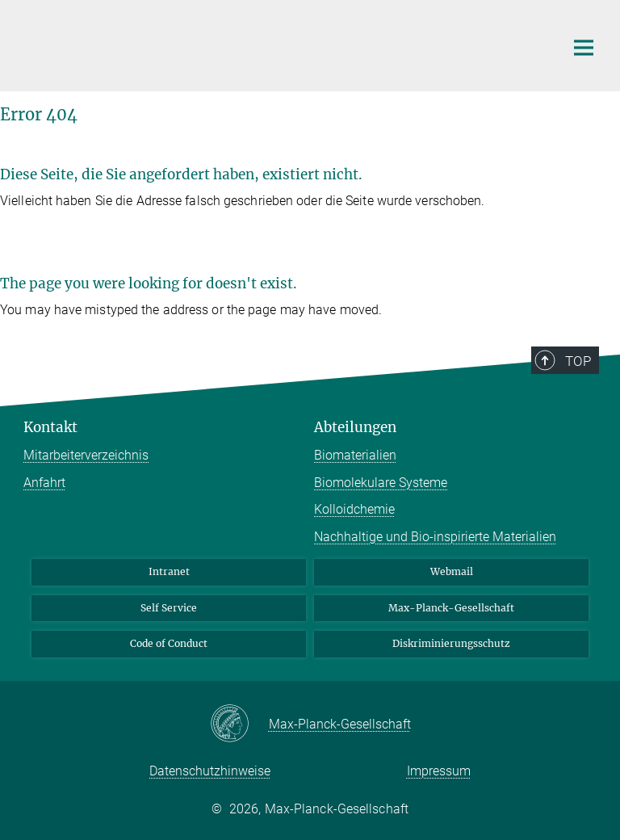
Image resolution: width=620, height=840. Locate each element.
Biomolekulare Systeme (381, 483)
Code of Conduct (169, 643)
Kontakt (50, 427)
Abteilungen (355, 427)
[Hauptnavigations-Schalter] (584, 48)
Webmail (452, 571)
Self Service (169, 608)
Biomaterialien (355, 455)
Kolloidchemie (354, 509)
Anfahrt (44, 483)
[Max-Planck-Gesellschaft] (239, 724)
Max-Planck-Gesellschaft (451, 608)
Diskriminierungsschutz (451, 643)
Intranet (169, 571)
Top (578, 361)
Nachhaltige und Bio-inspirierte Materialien (435, 537)
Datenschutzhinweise (210, 771)
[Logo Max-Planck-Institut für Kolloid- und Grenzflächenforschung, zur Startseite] (282, 44)
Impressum (439, 771)
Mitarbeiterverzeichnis (86, 455)
